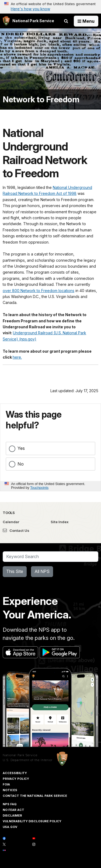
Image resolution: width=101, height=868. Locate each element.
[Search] (50, 557)
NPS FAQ (10, 804)
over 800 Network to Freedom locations (39, 291)
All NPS (42, 571)
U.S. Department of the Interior (28, 760)
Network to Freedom (41, 99)
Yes (21, 448)
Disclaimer (12, 815)
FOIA (6, 784)
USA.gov (10, 827)
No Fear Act (13, 810)
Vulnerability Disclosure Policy (32, 821)
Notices (10, 790)
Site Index (60, 522)
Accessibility (15, 773)
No (21, 464)
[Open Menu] (86, 21)
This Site (15, 571)
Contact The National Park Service (35, 796)
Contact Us (16, 530)
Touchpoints (39, 488)
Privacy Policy (16, 779)
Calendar (11, 522)
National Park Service (20, 755)
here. (17, 357)
